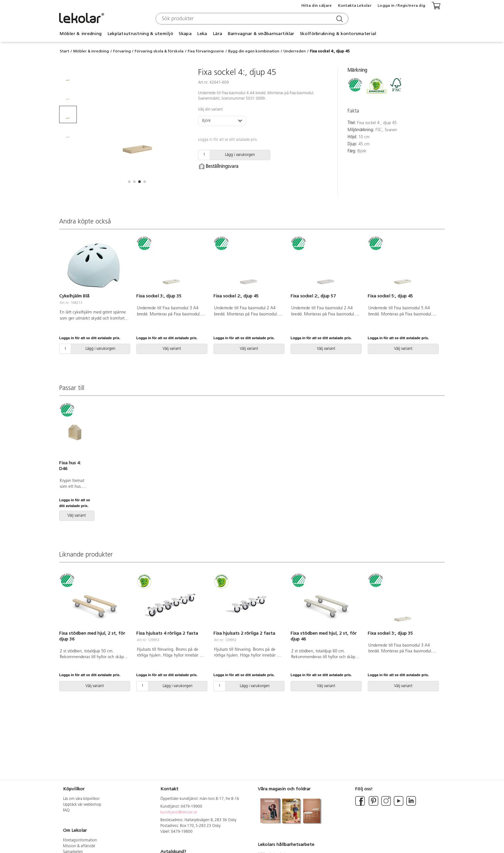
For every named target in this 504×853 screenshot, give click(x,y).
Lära (217, 34)
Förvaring (122, 51)
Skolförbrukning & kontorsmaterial (338, 34)
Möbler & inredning (81, 34)
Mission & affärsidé (79, 846)
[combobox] (251, 19)
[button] (129, 182)
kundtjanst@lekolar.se (179, 812)
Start (64, 51)
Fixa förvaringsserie (206, 51)
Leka (202, 34)
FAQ (66, 811)
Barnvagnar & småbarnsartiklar (261, 34)
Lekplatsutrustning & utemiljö (140, 34)
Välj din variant (210, 110)
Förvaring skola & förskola (159, 51)
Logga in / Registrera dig (401, 5)
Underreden (295, 51)
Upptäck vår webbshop (82, 805)
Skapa (185, 34)
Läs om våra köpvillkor (81, 799)
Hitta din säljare (317, 5)
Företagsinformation (80, 840)
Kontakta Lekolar (355, 5)
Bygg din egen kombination (254, 51)
